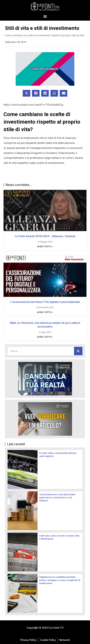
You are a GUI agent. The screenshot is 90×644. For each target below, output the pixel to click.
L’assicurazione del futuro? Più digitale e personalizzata (45, 302)
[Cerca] (78, 351)
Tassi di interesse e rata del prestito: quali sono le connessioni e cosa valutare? (57, 498)
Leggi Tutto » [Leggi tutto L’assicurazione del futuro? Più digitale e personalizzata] (45, 312)
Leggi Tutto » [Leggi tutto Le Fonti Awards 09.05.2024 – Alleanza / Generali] (45, 247)
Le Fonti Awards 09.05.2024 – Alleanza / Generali (45, 236)
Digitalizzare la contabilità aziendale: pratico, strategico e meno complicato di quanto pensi (60, 580)
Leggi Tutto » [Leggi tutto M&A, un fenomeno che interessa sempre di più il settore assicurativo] (45, 337)
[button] (45, 16)
